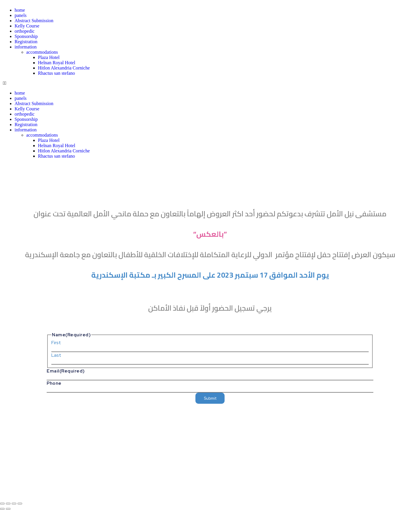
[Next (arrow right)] (8, 509)
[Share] (14, 504)
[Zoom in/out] (2, 504)
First (56, 343)
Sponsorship (26, 36)
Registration (26, 42)
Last (56, 355)
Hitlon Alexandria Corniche (64, 68)
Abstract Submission (34, 21)
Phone (54, 383)
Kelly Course (27, 26)
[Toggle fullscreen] (8, 504)
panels (21, 15)
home (20, 10)
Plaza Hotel (49, 57)
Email (66, 371)
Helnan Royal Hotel (57, 63)
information (26, 47)
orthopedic (24, 31)
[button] (105, 83)
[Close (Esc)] (20, 504)
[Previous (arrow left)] (2, 509)
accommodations (42, 52)
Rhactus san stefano (56, 73)
